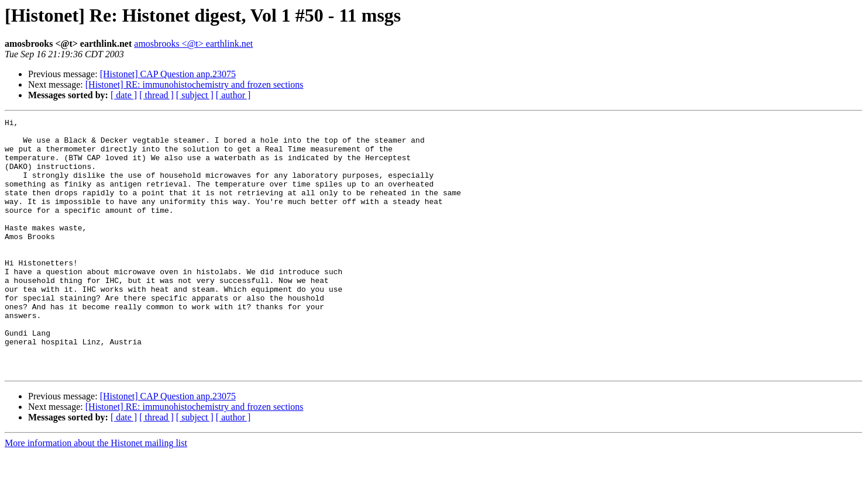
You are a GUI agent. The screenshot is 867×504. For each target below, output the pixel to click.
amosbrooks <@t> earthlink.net (193, 44)
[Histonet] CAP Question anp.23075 (168, 74)
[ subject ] (195, 95)
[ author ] (233, 95)
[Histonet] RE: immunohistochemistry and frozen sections (195, 84)
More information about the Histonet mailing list (96, 494)
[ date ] (124, 95)
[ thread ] (156, 95)
